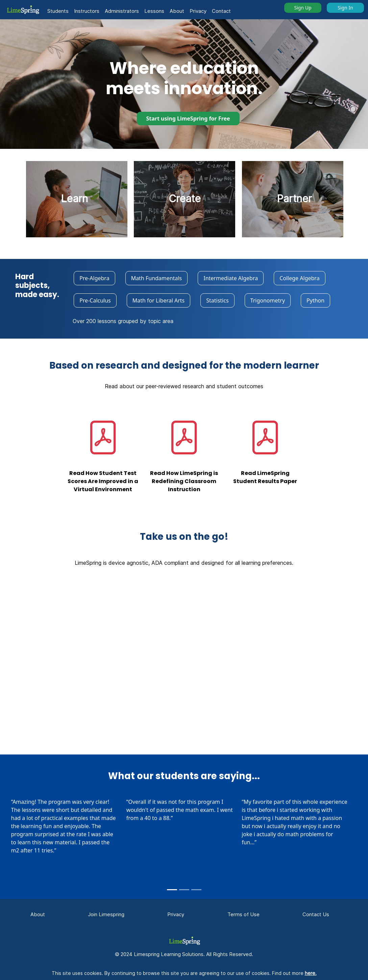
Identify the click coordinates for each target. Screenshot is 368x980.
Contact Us (316, 914)
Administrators (122, 11)
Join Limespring (106, 914)
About (177, 11)
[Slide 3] (196, 890)
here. (311, 973)
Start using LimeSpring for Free (188, 118)
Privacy (198, 11)
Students (58, 11)
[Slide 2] (184, 890)
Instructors (87, 11)
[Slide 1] (172, 890)
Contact (221, 11)
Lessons (154, 11)
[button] (23, 10)
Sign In (345, 8)
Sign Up (303, 8)
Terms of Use (243, 914)
